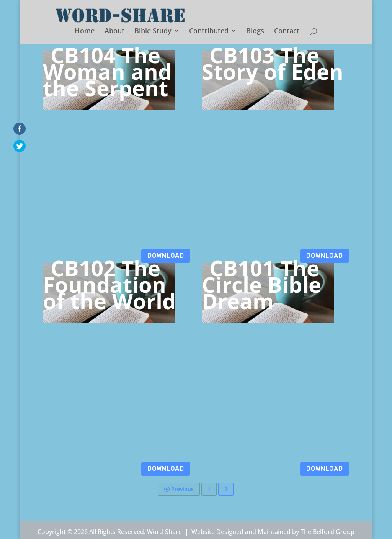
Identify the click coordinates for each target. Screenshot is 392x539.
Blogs (255, 32)
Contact (287, 32)
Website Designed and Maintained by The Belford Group (273, 532)
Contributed (209, 32)
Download (166, 256)
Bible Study (153, 32)
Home (85, 32)
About (114, 32)
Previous (179, 489)
